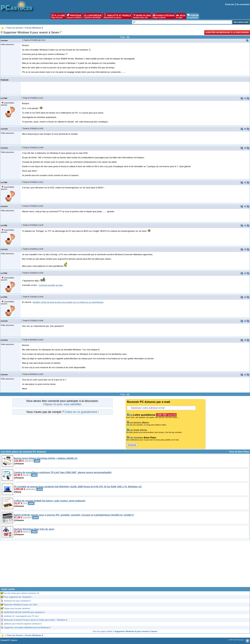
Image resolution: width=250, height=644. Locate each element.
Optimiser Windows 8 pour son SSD (20, 605)
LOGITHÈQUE (93, 16)
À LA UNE (58, 16)
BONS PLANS (142, 16)
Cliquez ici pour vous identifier (62, 404)
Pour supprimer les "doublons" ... (19, 597)
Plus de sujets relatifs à (125, 631)
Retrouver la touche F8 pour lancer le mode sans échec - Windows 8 (35, 620)
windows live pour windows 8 (17, 601)
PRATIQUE (74, 16)
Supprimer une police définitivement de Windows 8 (27, 628)
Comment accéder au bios (51, 285)
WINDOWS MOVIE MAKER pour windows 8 (24, 612)
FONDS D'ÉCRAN (164, 16)
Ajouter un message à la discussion (227, 32)
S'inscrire (230, 4)
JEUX (181, 16)
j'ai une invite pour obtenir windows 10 (21, 593)
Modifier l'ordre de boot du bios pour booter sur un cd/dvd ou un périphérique (68, 302)
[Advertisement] (125, 565)
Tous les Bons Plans (239, 452)
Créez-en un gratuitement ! (82, 412)
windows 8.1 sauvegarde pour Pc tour (21, 616)
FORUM (193, 16)
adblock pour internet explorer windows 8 (23, 624)
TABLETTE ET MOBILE (117, 16)
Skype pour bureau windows (17, 608)
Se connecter (243, 4)
